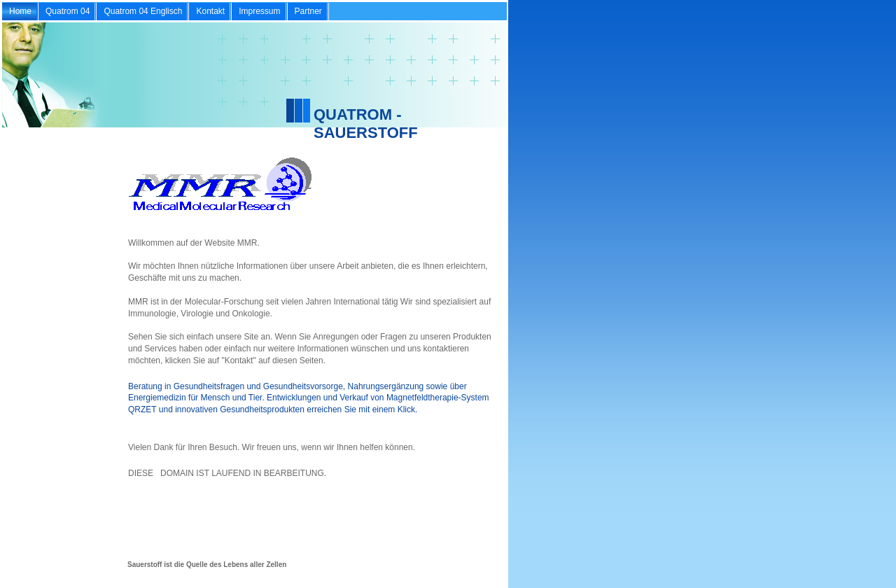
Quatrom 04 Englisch (143, 11)
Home (20, 11)
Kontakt (210, 11)
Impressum (259, 11)
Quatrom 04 (68, 11)
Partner (308, 11)
